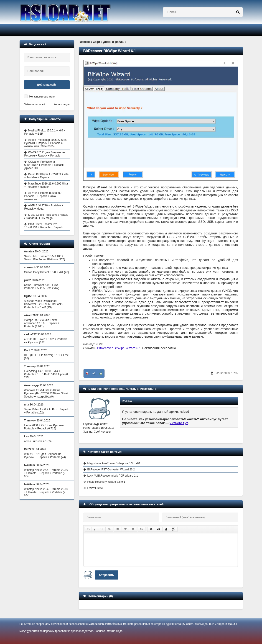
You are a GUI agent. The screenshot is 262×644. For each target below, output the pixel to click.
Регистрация (61, 104)
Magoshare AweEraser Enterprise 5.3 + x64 (114, 463)
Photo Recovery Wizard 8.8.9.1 (106, 482)
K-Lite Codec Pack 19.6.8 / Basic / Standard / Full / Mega (46, 216)
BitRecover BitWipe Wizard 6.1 (119, 348)
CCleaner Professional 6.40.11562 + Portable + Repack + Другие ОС (45, 165)
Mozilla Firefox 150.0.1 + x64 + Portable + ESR (45, 132)
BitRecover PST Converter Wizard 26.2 (111, 470)
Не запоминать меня (42, 97)
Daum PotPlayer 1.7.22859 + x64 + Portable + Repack (46, 176)
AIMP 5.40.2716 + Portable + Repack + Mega (44, 207)
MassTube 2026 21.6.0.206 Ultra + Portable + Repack (46, 185)
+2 (94, 373)
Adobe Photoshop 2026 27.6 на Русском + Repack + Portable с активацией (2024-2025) (46, 143)
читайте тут (179, 423)
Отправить (107, 575)
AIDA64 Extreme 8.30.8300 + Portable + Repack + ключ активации (44, 196)
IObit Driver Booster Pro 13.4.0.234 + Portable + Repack (44, 226)
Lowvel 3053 (95, 488)
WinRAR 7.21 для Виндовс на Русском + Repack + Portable (45, 154)
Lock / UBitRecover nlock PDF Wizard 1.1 (113, 476)
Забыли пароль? (35, 104)
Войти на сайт (47, 85)
